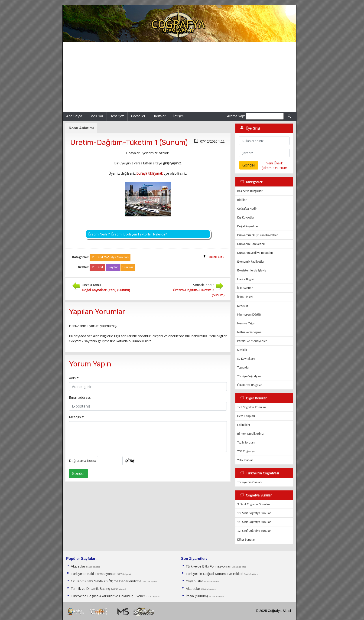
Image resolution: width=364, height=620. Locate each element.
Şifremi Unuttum (274, 168)
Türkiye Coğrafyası (249, 376)
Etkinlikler (244, 425)
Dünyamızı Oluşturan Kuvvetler (258, 235)
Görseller (138, 116)
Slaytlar (113, 267)
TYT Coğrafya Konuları (252, 407)
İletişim (178, 116)
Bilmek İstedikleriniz (250, 434)
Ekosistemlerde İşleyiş (252, 270)
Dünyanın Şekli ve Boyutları (255, 253)
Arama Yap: (236, 116)
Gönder (78, 473)
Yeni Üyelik (275, 163)
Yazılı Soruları (246, 442)
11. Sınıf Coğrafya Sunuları (254, 522)
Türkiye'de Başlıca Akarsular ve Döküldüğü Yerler (108, 596)
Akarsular (78, 566)
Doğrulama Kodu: (82, 460)
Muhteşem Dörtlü (249, 315)
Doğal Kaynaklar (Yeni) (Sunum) (106, 290)
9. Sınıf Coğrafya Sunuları (254, 504)
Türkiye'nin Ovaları (249, 482)
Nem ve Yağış (246, 323)
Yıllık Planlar (245, 460)
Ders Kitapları (246, 416)
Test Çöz (117, 116)
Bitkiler (242, 200)
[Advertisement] (179, 77)
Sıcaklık (242, 350)
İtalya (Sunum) (197, 596)
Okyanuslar (194, 581)
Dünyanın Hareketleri (251, 244)
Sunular (128, 267)
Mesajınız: (76, 417)
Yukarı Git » (216, 257)
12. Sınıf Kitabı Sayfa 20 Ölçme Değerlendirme (106, 581)
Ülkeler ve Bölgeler (250, 385)
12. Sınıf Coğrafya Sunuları (254, 531)
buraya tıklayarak (150, 173)
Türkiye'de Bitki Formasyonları (94, 574)
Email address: (80, 397)
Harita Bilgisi (245, 279)
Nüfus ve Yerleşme (249, 332)
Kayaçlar (243, 306)
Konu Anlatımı (81, 128)
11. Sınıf (97, 267)
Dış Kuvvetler (246, 217)
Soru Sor (96, 116)
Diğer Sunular (246, 540)
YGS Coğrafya (246, 451)
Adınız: (74, 378)
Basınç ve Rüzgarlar (250, 191)
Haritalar (159, 116)
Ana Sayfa (74, 116)
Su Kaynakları (246, 359)
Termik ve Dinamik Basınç (90, 589)
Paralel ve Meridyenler (252, 341)
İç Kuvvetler (245, 288)
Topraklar (243, 367)
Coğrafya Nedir (247, 209)
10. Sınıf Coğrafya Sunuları (254, 513)
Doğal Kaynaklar (248, 226)
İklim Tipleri (245, 297)
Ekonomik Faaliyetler (251, 262)
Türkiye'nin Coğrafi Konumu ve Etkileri (214, 574)
